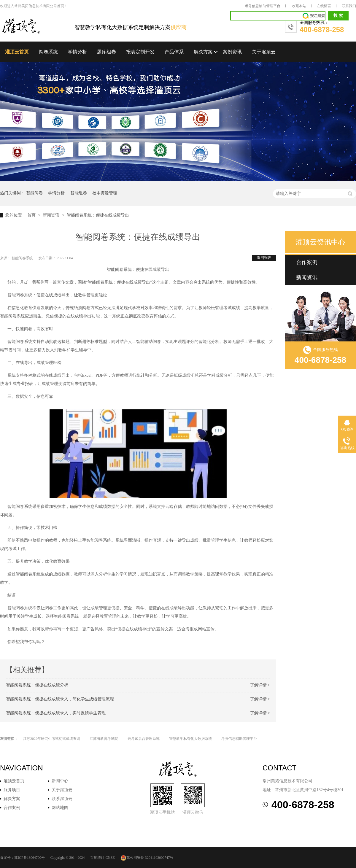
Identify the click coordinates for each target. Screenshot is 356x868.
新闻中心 (60, 781)
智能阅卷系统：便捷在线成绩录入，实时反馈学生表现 (56, 713)
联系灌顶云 (62, 799)
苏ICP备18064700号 (30, 858)
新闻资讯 (52, 215)
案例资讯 (232, 52)
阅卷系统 (48, 52)
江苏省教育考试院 (104, 739)
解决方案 (203, 52)
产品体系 (174, 52)
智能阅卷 (34, 193)
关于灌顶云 (264, 52)
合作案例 (307, 262)
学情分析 (77, 52)
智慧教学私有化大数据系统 (190, 739)
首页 (32, 215)
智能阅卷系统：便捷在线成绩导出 (98, 215)
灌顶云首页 (17, 52)
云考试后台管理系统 (144, 739)
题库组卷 (107, 52)
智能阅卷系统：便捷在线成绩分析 (37, 685)
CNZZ (110, 858)
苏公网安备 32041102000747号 (147, 858)
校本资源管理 (105, 193)
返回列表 (264, 258)
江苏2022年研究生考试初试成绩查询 (52, 739)
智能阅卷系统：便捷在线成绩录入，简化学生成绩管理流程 (60, 699)
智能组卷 (79, 193)
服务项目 (12, 790)
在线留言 (324, 6)
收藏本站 (299, 6)
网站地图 (60, 808)
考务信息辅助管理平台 (263, 6)
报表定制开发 (140, 52)
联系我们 (349, 6)
